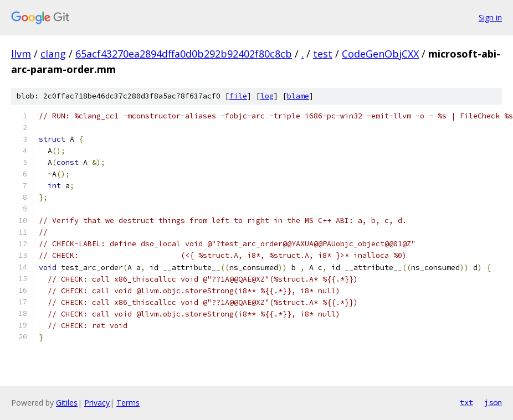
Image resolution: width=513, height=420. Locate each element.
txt (466, 402)
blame (298, 96)
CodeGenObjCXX (380, 54)
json (493, 402)
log (267, 96)
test (323, 54)
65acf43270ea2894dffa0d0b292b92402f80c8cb (184, 54)
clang (53, 54)
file (238, 96)
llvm (21, 54)
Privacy (97, 403)
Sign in (490, 17)
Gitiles (67, 403)
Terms (128, 403)
